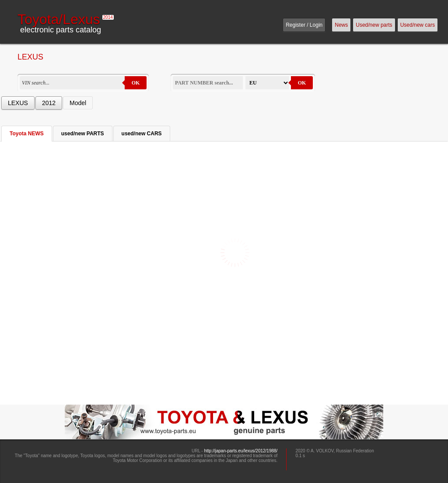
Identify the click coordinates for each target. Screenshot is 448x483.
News (341, 25)
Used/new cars (418, 25)
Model (78, 103)
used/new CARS (142, 134)
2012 (49, 103)
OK (136, 83)
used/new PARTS (83, 134)
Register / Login (304, 25)
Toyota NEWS (27, 134)
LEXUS (18, 103)
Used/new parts (374, 25)
